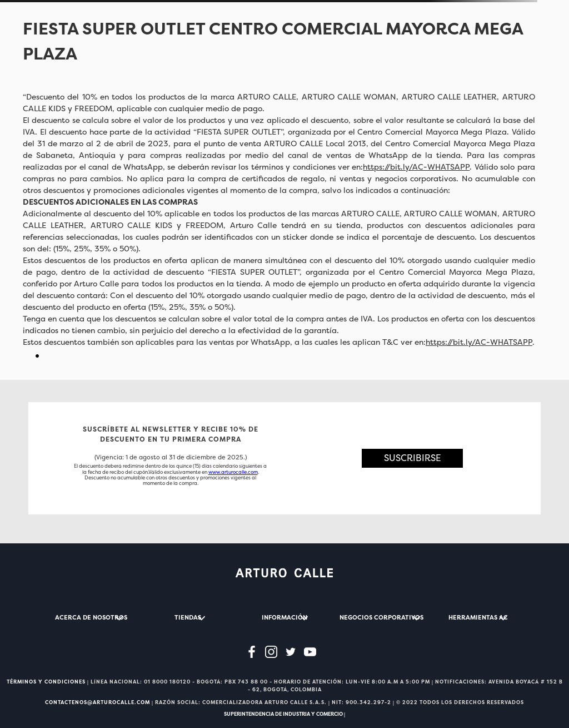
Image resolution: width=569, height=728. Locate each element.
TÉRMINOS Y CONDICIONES (46, 682)
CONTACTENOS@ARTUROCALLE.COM (98, 702)
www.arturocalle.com (233, 472)
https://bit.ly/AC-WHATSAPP (416, 167)
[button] (413, 458)
